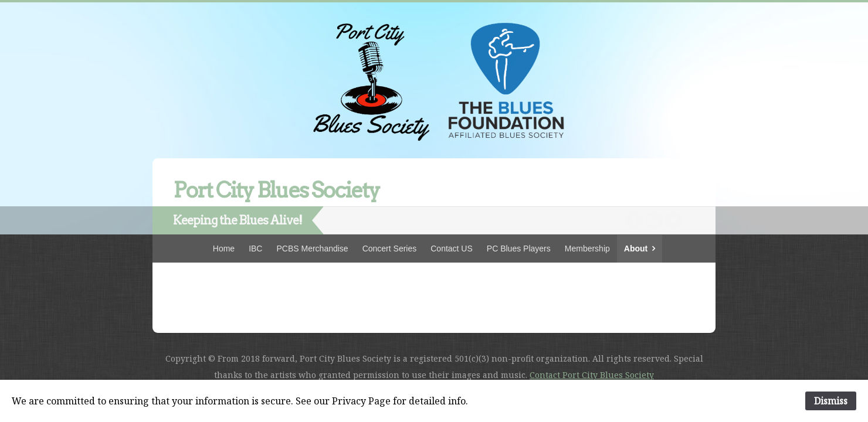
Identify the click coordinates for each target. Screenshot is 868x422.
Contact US (452, 249)
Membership (587, 249)
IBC (255, 249)
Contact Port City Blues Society (592, 375)
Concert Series (390, 249)
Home (224, 249)
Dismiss (831, 401)
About (636, 249)
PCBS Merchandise (312, 249)
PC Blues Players (519, 249)
